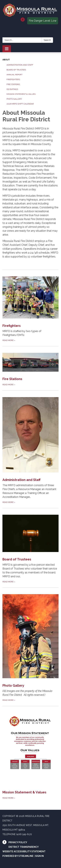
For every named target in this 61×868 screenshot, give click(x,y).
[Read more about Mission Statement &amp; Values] (30, 753)
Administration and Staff (20, 65)
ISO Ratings (12, 89)
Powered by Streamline (18, 856)
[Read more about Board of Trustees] (30, 546)
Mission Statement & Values (21, 94)
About (6, 60)
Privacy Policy (18, 842)
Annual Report (14, 75)
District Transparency (24, 847)
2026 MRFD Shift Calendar (20, 104)
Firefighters (13, 79)
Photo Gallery (14, 99)
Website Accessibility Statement (24, 851)
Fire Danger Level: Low (43, 21)
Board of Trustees (16, 70)
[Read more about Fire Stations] (30, 366)
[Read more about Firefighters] (30, 306)
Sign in (39, 856)
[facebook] (23, 21)
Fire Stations (13, 84)
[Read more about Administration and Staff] (30, 447)
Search (47, 40)
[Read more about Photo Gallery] (30, 645)
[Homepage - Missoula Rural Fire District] (30, 10)
